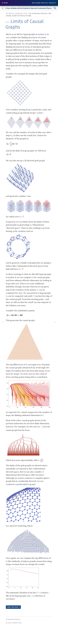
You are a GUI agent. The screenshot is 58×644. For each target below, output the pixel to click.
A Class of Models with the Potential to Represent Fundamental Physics (29, 8)
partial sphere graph (26, 484)
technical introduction (16, 14)
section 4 (42, 34)
